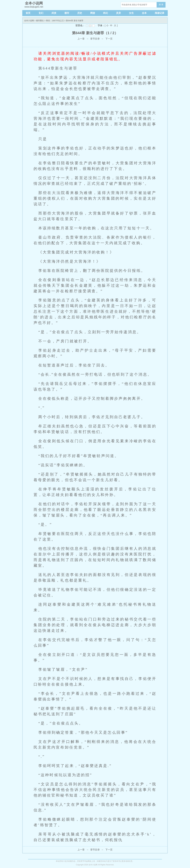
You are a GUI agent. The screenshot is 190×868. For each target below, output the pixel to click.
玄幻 (41, 13)
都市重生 (40, 21)
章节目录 (95, 39)
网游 (93, 13)
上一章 (81, 39)
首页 (28, 13)
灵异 (118, 13)
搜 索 (161, 5)
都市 (67, 13)
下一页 (109, 39)
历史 (80, 13)
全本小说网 (29, 21)
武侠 (54, 13)
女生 (131, 13)
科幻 (106, 13)
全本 (144, 13)
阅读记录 (160, 13)
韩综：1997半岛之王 (55, 21)
